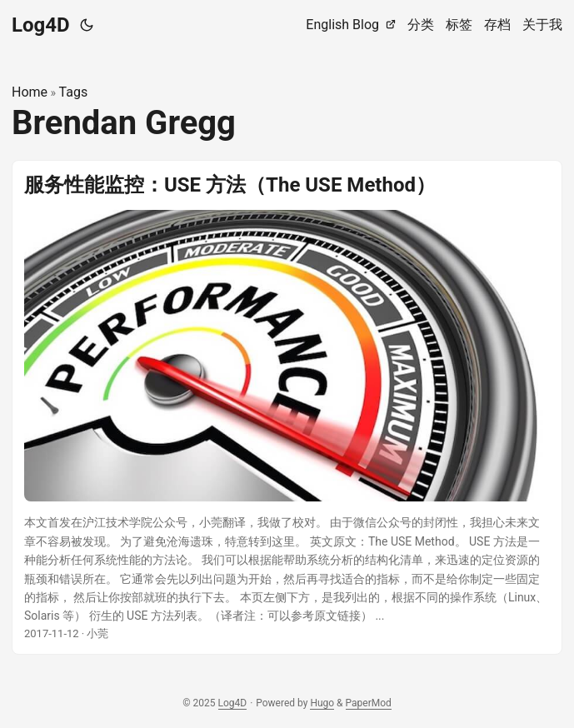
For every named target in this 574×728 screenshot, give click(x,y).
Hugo (322, 703)
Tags (74, 92)
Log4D (41, 25)
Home (30, 92)
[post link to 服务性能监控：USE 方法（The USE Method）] (287, 408)
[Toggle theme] (87, 25)
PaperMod (369, 703)
